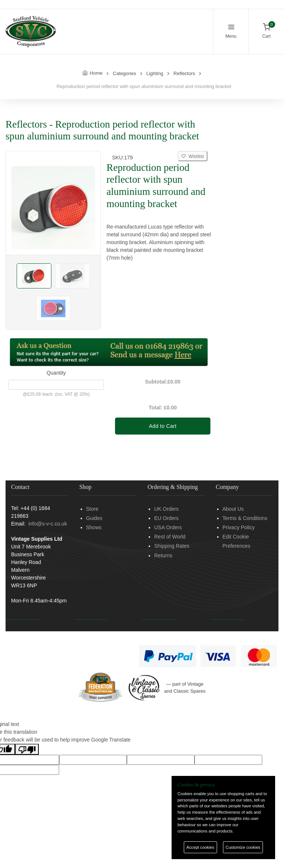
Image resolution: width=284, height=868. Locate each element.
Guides (94, 518)
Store (92, 509)
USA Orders (168, 527)
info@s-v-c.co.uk (48, 524)
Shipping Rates (172, 546)
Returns (163, 555)
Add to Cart (163, 426)
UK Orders (166, 509)
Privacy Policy (239, 527)
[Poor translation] (27, 749)
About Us (233, 509)
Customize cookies (243, 847)
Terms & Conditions (245, 518)
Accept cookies (200, 847)
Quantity (56, 373)
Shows (94, 527)
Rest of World (170, 537)
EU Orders (166, 518)
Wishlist (193, 156)
